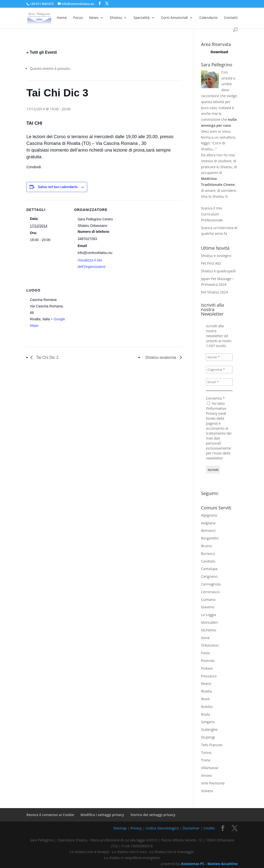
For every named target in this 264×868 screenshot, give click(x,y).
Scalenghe (209, 729)
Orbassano (210, 645)
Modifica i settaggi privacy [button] (102, 815)
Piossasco (209, 676)
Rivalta (206, 691)
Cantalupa (209, 569)
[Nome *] (219, 357)
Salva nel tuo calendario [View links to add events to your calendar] (58, 187)
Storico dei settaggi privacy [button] (153, 815)
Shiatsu (116, 18)
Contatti (231, 18)
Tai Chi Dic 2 (47, 357)
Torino (206, 753)
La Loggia (208, 615)
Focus (78, 18)
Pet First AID (211, 263)
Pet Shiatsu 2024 (214, 292)
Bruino (206, 546)
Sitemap (120, 828)
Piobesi (207, 668)
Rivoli (205, 699)
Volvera (207, 791)
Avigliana (208, 523)
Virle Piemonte (213, 783)
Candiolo (208, 561)
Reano (206, 683)
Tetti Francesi (212, 745)
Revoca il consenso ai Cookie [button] (50, 815)
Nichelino (208, 630)
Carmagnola (211, 584)
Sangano (208, 722)
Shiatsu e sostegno (216, 256)
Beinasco (208, 530)
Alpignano (209, 515)
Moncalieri (209, 622)
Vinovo (206, 775)
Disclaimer (191, 828)
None (205, 638)
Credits (209, 828)
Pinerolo (208, 661)
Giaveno (207, 607)
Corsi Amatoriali (175, 18)
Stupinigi (208, 737)
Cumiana (208, 599)
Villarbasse (210, 768)
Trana (206, 760)
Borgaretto (210, 538)
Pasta (205, 653)
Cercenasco (210, 592)
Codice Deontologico (162, 828)
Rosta (205, 714)
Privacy (136, 828)
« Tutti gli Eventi (42, 52)
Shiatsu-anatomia (161, 357)
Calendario (208, 18)
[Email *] (219, 382)
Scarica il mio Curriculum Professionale (212, 214)
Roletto (207, 707)
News (94, 18)
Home (62, 18)
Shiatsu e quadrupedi (218, 271)
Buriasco (208, 554)
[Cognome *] (219, 370)
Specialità (142, 18)
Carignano (209, 576)
